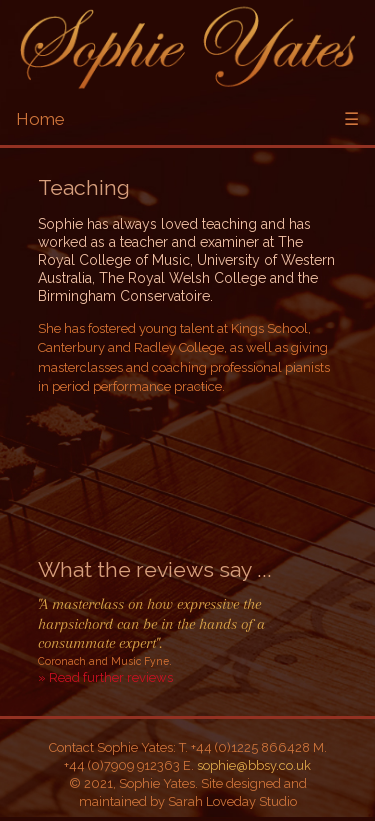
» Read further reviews (105, 677)
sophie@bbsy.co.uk (254, 765)
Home (40, 119)
